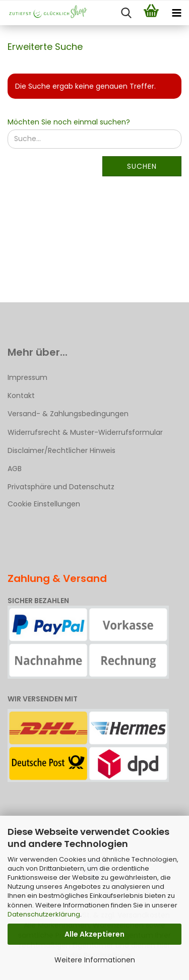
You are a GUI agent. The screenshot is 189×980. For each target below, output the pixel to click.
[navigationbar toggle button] (176, 13)
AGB (15, 469)
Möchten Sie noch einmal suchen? (69, 122)
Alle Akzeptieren (94, 934)
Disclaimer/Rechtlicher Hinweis (61, 450)
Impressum (27, 377)
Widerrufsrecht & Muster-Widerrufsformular (85, 432)
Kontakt (21, 396)
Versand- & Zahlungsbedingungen (68, 414)
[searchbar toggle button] (126, 13)
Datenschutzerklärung (44, 914)
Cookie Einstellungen (44, 504)
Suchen (142, 166)
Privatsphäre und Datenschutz (61, 487)
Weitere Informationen (95, 960)
